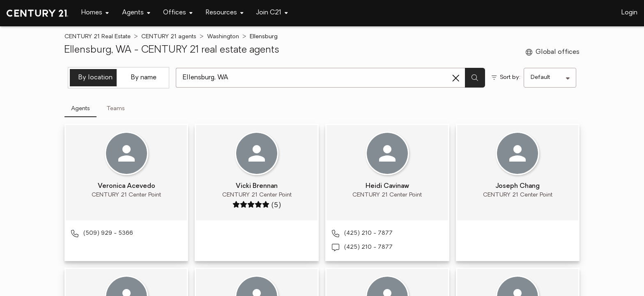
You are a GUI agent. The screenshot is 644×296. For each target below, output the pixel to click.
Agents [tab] (80, 109)
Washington (223, 37)
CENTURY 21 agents (169, 37)
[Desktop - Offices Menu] (178, 13)
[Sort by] (550, 78)
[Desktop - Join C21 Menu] (272, 13)
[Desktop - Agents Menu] (136, 13)
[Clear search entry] (456, 78)
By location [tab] (95, 78)
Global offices (553, 52)
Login (629, 13)
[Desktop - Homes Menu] (95, 13)
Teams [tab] (116, 109)
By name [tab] (144, 78)
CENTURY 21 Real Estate (98, 37)
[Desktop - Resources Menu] (225, 13)
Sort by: (510, 77)
